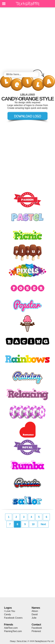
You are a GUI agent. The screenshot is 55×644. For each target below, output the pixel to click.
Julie (34, 618)
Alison (35, 611)
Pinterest (36, 631)
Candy (7, 614)
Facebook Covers (13, 618)
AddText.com (11, 628)
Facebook (37, 628)
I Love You (10, 611)
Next (43, 524)
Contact (36, 625)
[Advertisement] (27, 40)
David (35, 614)
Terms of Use (21, 641)
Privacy (13, 641)
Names (36, 608)
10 (33, 524)
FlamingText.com (13, 631)
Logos (8, 608)
